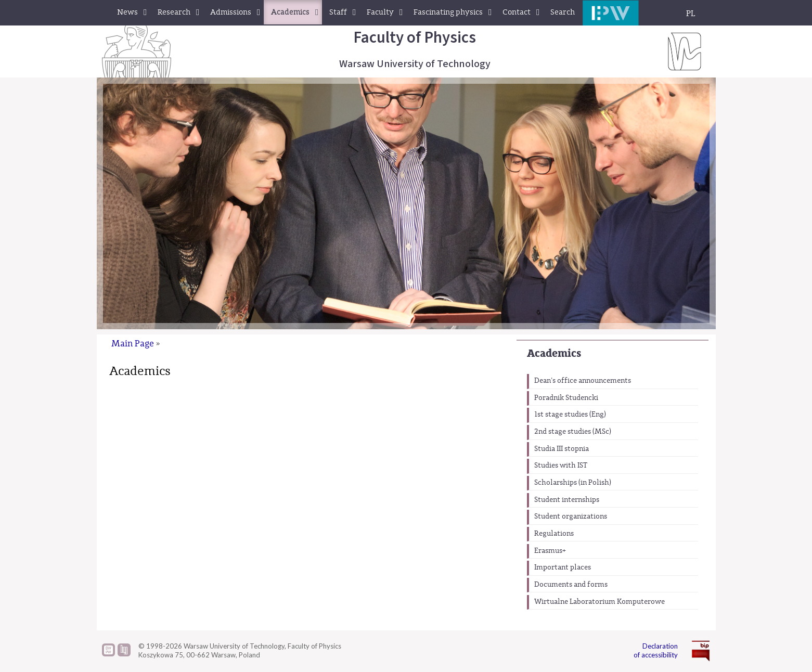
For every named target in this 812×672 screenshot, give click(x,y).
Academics (554, 353)
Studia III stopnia (562, 449)
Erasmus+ (550, 551)
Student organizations (571, 516)
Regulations (554, 534)
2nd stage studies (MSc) (573, 432)
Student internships (567, 500)
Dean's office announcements (583, 381)
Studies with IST (561, 466)
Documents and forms (571, 585)
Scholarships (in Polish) (573, 483)
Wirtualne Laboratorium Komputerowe (600, 602)
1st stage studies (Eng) (570, 415)
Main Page (133, 344)
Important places (563, 567)
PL (691, 14)
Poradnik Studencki (566, 398)
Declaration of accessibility (656, 650)
